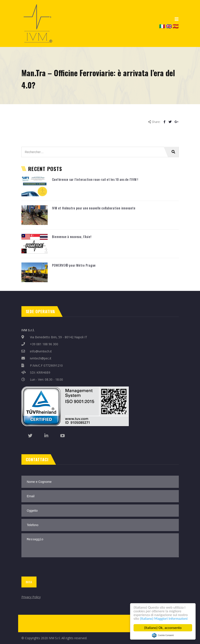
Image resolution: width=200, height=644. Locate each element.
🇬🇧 (169, 26)
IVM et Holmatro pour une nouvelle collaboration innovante (94, 208)
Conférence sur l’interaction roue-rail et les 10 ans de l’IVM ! (95, 179)
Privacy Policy (31, 597)
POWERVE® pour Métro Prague (74, 265)
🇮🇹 (162, 26)
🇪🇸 (176, 26)
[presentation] (53, 568)
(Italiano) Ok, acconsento (163, 628)
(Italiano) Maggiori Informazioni (164, 619)
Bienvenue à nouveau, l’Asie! (72, 237)
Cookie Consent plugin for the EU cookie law (163, 635)
